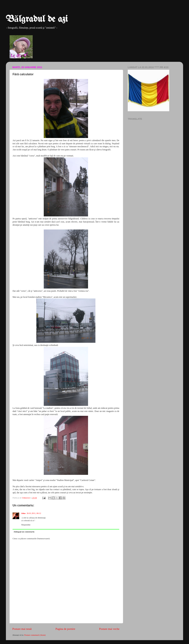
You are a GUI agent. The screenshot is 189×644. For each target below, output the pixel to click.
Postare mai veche (109, 629)
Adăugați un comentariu (24, 532)
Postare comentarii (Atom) (35, 635)
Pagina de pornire (65, 629)
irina (23, 513)
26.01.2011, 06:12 (34, 513)
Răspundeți (26, 525)
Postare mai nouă (22, 629)
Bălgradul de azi (37, 19)
